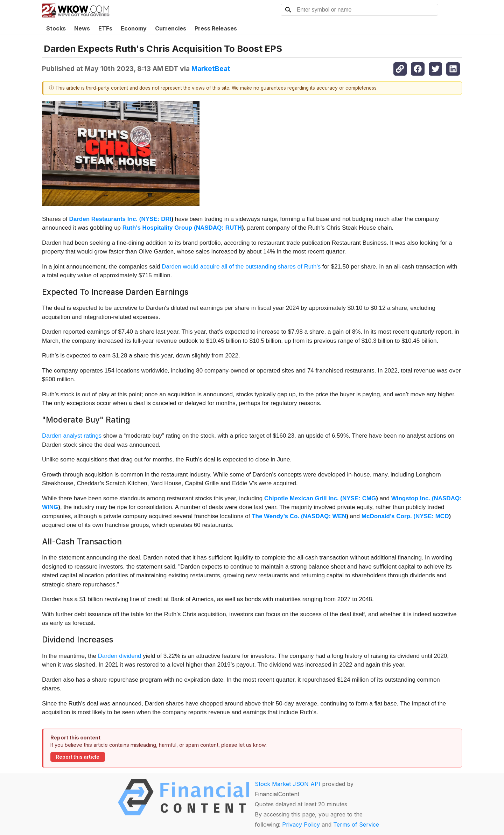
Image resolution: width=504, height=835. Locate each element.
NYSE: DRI (156, 219)
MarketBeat (211, 69)
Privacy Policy (301, 824)
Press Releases (216, 28)
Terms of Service (356, 824)
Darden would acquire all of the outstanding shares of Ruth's (242, 267)
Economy (134, 28)
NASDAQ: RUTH (219, 228)
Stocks (56, 28)
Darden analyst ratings (72, 436)
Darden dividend (120, 656)
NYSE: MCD (432, 516)
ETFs (105, 28)
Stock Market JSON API (288, 784)
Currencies (171, 28)
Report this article (78, 757)
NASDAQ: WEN (325, 516)
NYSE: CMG (359, 498)
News (82, 28)
